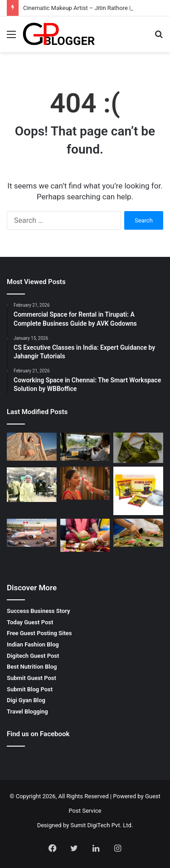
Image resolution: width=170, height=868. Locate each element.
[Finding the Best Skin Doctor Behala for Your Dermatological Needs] (32, 484)
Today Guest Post (30, 622)
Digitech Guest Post (33, 656)
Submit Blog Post (30, 689)
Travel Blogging (27, 711)
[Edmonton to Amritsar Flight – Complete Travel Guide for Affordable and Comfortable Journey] (32, 533)
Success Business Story (39, 611)
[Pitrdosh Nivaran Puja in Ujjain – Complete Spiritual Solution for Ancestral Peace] (138, 533)
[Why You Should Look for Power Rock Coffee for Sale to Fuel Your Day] (138, 491)
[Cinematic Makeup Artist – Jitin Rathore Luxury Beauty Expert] (32, 447)
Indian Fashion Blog (33, 644)
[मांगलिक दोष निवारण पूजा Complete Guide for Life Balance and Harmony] (85, 535)
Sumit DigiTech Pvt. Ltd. (102, 825)
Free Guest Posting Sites (39, 633)
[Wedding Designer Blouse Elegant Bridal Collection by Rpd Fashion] (138, 448)
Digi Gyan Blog (26, 700)
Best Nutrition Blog (32, 667)
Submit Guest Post (32, 678)
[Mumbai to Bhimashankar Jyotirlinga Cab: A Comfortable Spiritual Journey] (85, 447)
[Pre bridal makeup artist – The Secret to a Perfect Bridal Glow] (85, 483)
